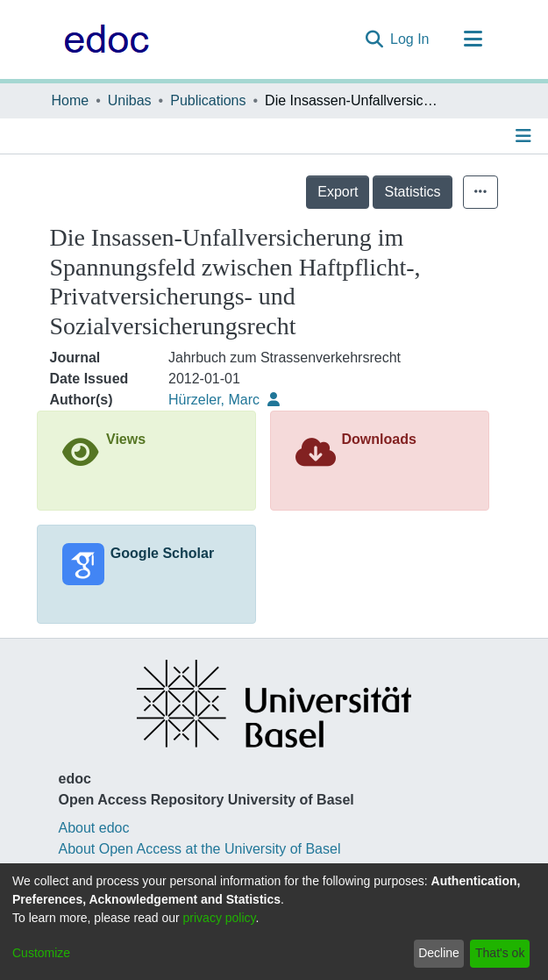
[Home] (102, 39)
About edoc (94, 828)
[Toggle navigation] (473, 39)
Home (71, 100)
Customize (41, 953)
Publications (208, 100)
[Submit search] (374, 39)
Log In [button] (410, 39)
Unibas (130, 100)
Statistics (412, 192)
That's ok (500, 953)
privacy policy (220, 918)
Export (338, 192)
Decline (439, 953)
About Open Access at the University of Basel (200, 849)
